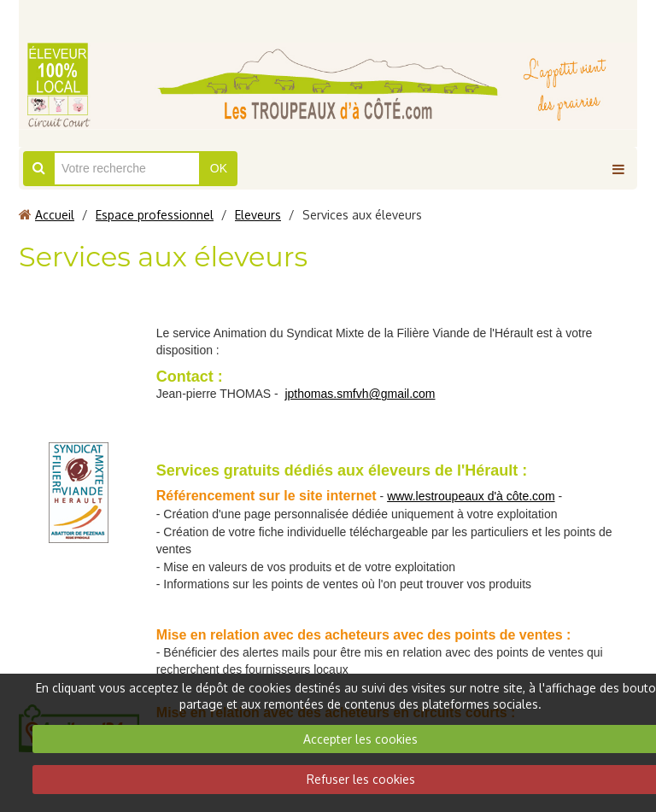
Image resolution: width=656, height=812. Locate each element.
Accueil (55, 215)
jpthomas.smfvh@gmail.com (360, 394)
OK (219, 168)
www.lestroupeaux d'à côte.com (471, 496)
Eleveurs (258, 215)
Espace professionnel (155, 215)
